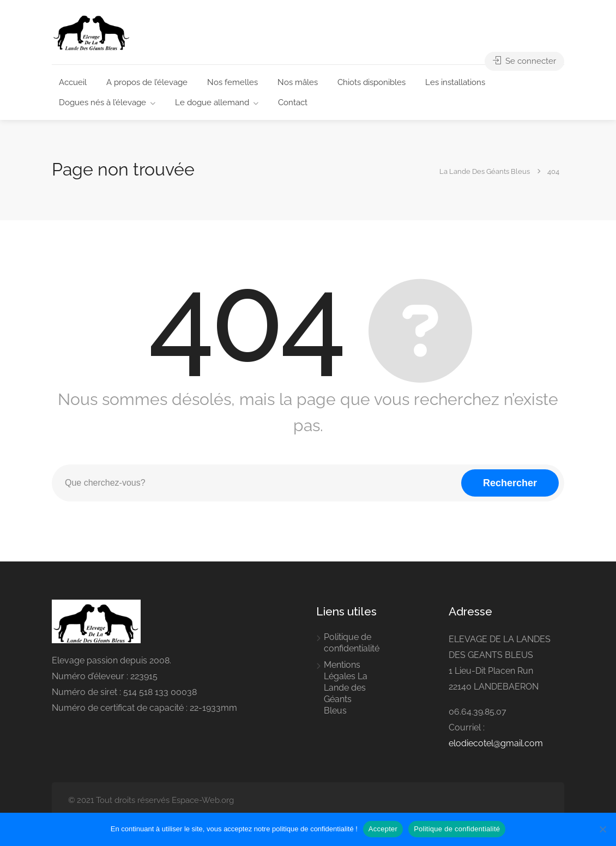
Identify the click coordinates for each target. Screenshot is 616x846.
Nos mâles (298, 82)
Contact (293, 102)
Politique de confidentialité (352, 643)
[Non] (602, 829)
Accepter (383, 829)
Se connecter (524, 61)
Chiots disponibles (372, 82)
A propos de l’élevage (147, 82)
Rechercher (510, 483)
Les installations (455, 82)
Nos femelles (232, 82)
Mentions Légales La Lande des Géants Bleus (346, 688)
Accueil (73, 82)
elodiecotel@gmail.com (496, 743)
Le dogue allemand (212, 102)
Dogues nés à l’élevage (102, 102)
